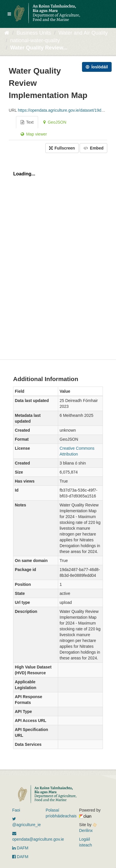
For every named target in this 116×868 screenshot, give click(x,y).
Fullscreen (62, 148)
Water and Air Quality (83, 33)
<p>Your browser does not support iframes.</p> (58, 255)
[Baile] (7, 33)
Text (27, 122)
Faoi (16, 810)
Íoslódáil (97, 67)
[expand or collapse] (9, 14)
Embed (93, 148)
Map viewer (34, 134)
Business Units (34, 33)
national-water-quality (35, 40)
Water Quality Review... (39, 48)
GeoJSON (55, 122)
